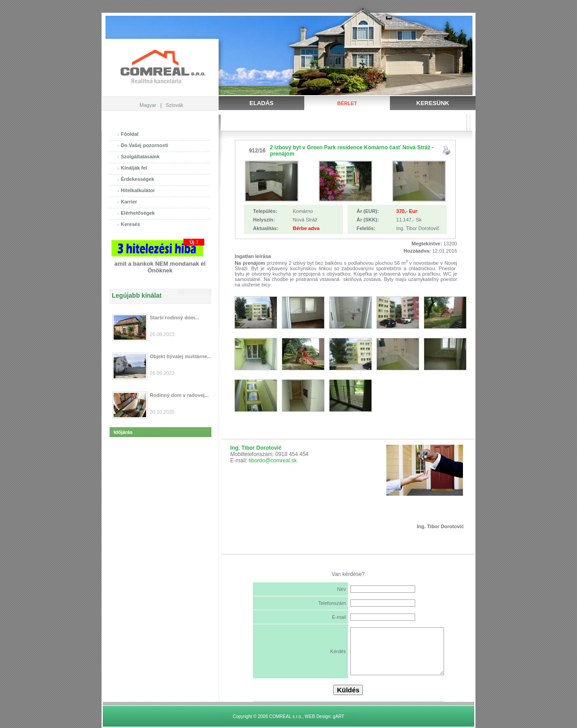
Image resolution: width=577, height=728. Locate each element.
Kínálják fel (134, 168)
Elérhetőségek (138, 213)
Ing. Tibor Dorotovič (256, 448)
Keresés (131, 224)
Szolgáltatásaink (140, 157)
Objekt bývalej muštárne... (180, 356)
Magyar (148, 105)
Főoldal (130, 134)
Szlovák (175, 105)
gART (338, 716)
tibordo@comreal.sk (273, 461)
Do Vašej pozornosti (144, 145)
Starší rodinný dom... (174, 318)
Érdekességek (137, 179)
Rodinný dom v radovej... (179, 395)
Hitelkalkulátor (138, 190)
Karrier (129, 202)
